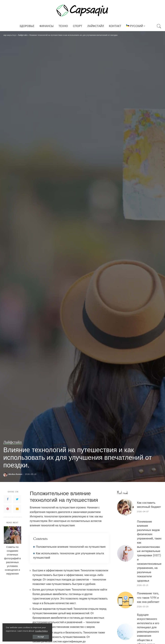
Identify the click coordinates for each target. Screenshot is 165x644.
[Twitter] (17, 499)
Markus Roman (15, 474)
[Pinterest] (8, 509)
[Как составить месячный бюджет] (125, 507)
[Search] (159, 26)
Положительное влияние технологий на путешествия (71, 547)
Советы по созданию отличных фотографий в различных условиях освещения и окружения (13, 560)
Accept (41, 637)
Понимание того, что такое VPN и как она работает (148, 598)
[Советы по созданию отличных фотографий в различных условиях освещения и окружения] (13, 535)
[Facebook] (8, 499)
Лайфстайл (13, 442)
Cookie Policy (41, 631)
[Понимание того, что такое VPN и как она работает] (125, 600)
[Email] (17, 509)
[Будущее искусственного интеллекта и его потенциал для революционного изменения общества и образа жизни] (125, 632)
